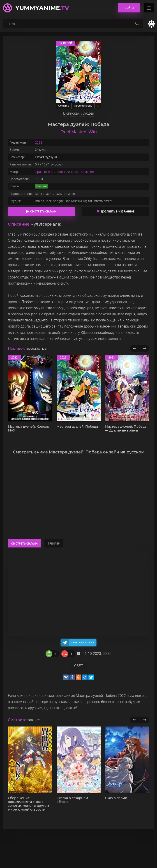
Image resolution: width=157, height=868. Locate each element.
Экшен (61, 172)
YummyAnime (42, 8)
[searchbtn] (137, 24)
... (98, 106)
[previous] (135, 720)
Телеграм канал (83, 643)
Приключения (45, 172)
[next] (144, 720)
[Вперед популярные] (144, 349)
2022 (39, 142)
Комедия (87, 172)
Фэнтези (73, 172)
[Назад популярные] (135, 349)
